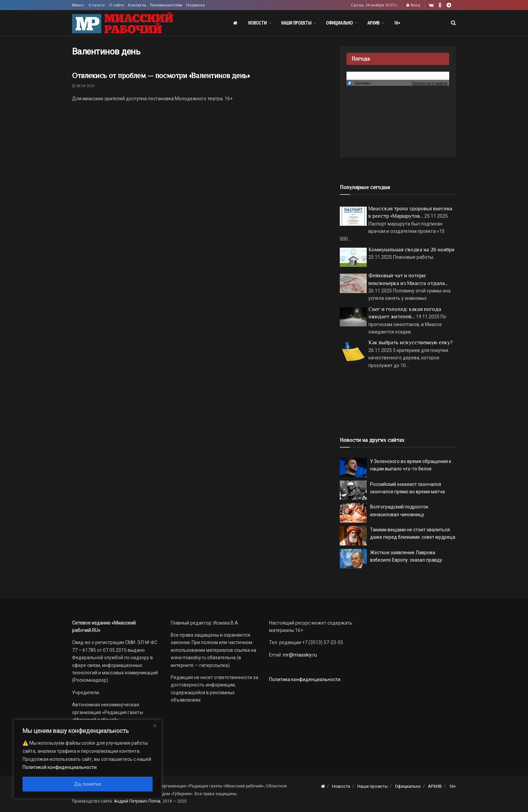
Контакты (137, 5)
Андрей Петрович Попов (137, 801)
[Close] (155, 726)
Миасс (78, 5)
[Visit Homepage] (123, 23)
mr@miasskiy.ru (299, 655)
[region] (88, 759)
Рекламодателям (166, 5)
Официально (339, 23)
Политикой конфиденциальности (60, 767)
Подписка (195, 5)
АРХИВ (373, 23)
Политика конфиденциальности (305, 679)
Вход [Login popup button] (413, 5)
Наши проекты (296, 23)
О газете (97, 5)
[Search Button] (453, 23)
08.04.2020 (83, 86)
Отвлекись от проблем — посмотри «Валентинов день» (161, 76)
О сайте (117, 5)
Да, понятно (88, 784)
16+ (397, 23)
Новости (257, 23)
